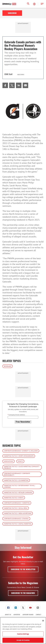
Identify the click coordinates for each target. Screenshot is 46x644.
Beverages (8, 366)
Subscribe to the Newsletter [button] (23, 569)
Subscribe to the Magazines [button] (23, 593)
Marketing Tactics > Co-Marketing (16, 480)
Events (20, 461)
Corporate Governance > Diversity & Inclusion (21, 451)
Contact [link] (39, 615)
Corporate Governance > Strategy (16, 519)
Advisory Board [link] (28, 615)
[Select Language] (35, 4)
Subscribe (12, 13)
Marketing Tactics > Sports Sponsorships (19, 456)
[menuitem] (5, 85)
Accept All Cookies (23, 640)
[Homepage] (9, 4)
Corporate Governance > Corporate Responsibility (17, 474)
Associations (9, 461)
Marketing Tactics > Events (14, 498)
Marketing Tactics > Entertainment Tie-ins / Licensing (19, 486)
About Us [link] (8, 615)
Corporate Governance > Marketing (17, 503)
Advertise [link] (17, 615)
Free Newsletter (23, 422)
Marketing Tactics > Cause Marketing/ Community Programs (22, 467)
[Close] (43, 621)
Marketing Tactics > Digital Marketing (18, 524)
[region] (23, 631)
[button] (42, 4)
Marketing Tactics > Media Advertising (18, 513)
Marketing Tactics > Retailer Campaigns (18, 492)
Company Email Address (16, 415)
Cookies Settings (23, 634)
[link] (5, 85)
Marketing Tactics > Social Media (16, 508)
